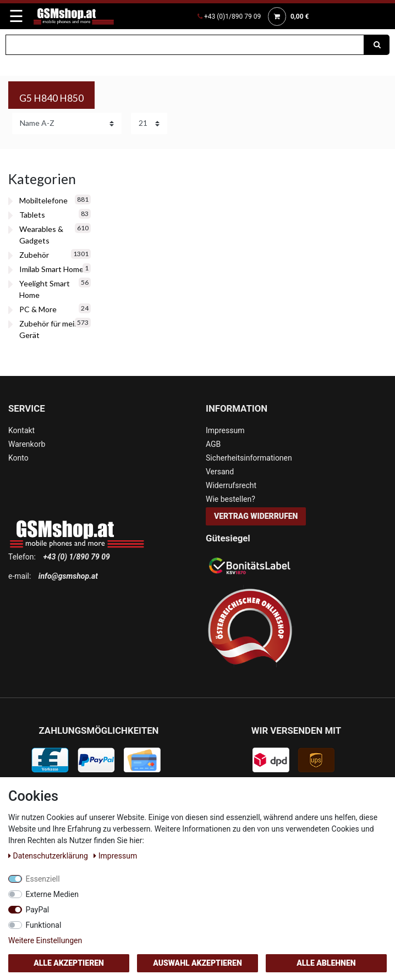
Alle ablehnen (326, 963)
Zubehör (34, 255)
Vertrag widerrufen (256, 516)
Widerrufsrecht (231, 485)
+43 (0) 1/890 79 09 (76, 557)
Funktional (44, 925)
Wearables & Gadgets (41, 235)
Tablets (32, 215)
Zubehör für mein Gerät (49, 329)
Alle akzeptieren (69, 963)
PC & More (38, 309)
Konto (18, 458)
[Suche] (377, 45)
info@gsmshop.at (68, 576)
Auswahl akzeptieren (197, 963)
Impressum (225, 430)
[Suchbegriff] (185, 45)
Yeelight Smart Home (45, 289)
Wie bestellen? (231, 499)
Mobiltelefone (43, 200)
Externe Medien (52, 894)
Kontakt (21, 430)
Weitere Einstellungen (45, 940)
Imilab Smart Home (51, 269)
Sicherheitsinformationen (249, 458)
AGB (213, 444)
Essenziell (43, 879)
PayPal (38, 910)
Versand (220, 472)
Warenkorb (27, 444)
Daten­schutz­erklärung (49, 856)
